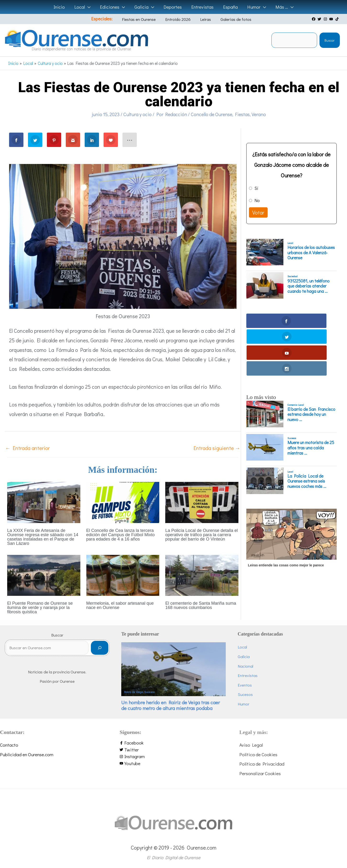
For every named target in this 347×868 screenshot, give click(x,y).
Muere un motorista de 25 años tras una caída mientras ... (311, 400)
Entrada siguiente (217, 448)
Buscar (330, 40)
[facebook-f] (173, 743)
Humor (244, 704)
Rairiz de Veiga (134, 692)
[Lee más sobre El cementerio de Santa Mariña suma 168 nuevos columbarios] (202, 575)
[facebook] (314, 19)
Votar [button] (258, 212)
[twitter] (320, 19)
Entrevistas (248, 675)
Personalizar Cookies (260, 773)
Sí (256, 188)
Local (290, 243)
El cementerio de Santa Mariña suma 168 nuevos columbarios (201, 605)
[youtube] (332, 19)
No (257, 200)
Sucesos (292, 390)
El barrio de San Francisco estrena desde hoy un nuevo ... (311, 367)
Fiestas (242, 114)
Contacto (9, 745)
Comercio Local (296, 357)
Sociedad (292, 276)
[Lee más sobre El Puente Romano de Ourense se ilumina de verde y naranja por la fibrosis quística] (44, 575)
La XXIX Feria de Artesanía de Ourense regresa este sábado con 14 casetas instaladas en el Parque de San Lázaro (43, 537)
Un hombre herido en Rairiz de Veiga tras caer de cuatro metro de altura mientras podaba (171, 705)
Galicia (244, 657)
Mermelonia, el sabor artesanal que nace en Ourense (120, 605)
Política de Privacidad (262, 764)
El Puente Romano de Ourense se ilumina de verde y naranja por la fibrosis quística (40, 608)
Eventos (245, 685)
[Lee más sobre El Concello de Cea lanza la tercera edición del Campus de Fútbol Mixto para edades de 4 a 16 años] (123, 502)
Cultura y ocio (138, 114)
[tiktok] (338, 19)
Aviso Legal (251, 745)
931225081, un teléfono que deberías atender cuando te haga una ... (308, 286)
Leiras (203, 19)
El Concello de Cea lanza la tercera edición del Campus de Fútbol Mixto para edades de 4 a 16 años (121, 535)
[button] (89, 7)
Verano (259, 114)
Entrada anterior (28, 448)
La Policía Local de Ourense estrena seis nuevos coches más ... (307, 434)
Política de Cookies (258, 754)
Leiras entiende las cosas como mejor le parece (286, 518)
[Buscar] (100, 650)
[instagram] (326, 19)
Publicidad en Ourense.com (27, 754)
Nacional (245, 666)
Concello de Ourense (212, 114)
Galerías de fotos (229, 19)
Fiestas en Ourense (143, 19)
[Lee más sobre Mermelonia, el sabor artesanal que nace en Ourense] (123, 575)
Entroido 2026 (179, 19)
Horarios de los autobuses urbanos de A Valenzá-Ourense (311, 253)
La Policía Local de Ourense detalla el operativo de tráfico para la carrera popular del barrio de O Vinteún (201, 535)
